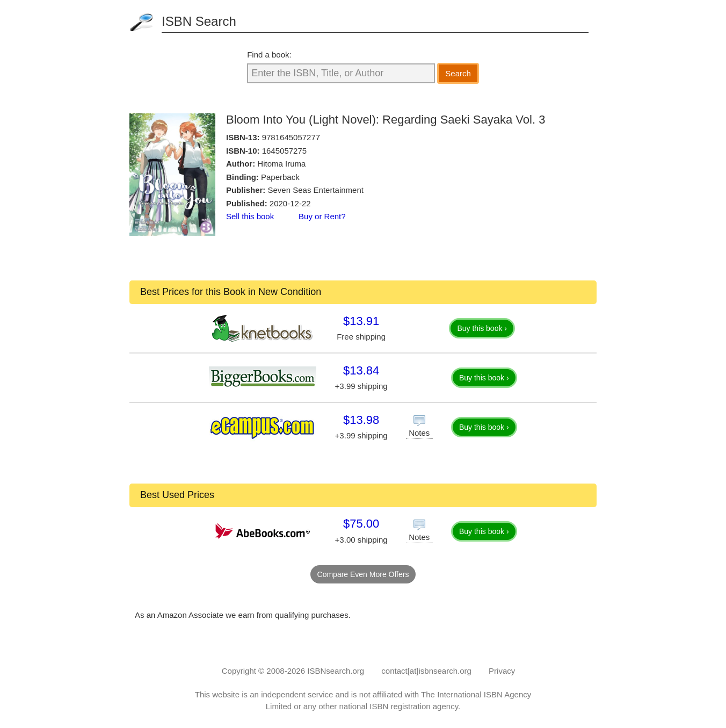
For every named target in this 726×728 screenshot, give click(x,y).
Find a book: (269, 55)
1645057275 (284, 151)
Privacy (502, 671)
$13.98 (361, 420)
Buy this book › (482, 328)
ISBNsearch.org (336, 671)
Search (458, 73)
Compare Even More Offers (363, 574)
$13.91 (361, 321)
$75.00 (361, 524)
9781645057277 (291, 137)
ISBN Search (199, 21)
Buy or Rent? (322, 216)
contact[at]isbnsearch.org (426, 671)
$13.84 (361, 370)
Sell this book (250, 216)
